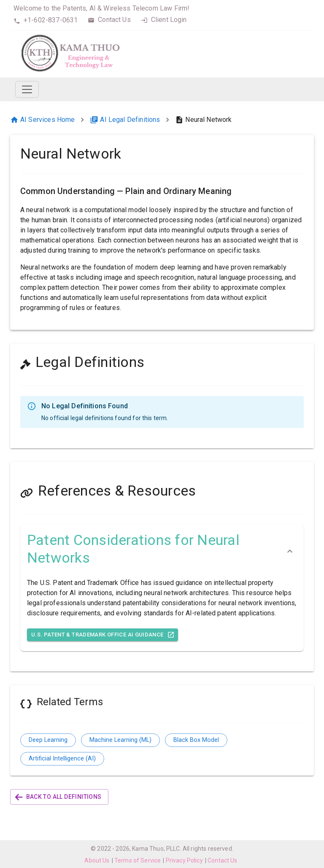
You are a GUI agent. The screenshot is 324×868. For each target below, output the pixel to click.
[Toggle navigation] (27, 89)
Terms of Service (138, 860)
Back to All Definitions (59, 797)
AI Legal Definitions (125, 120)
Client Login (169, 20)
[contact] (91, 20)
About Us (97, 860)
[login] (144, 20)
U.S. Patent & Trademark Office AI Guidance (103, 635)
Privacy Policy (184, 860)
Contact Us (114, 20)
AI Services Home (42, 120)
